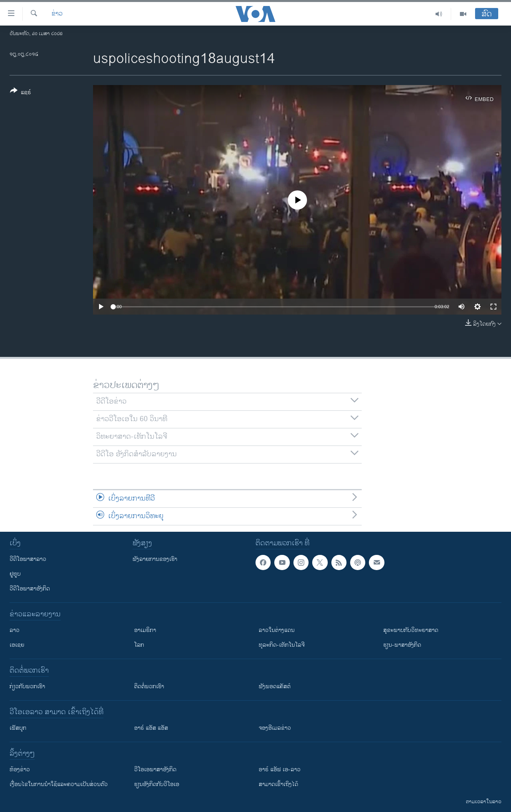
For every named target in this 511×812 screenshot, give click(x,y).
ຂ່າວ (57, 14)
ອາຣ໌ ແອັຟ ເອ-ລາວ (280, 769)
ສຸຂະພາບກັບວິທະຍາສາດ (411, 630)
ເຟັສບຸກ (18, 728)
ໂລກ (139, 645)
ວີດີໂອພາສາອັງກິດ (30, 589)
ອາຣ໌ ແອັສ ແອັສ (151, 728)
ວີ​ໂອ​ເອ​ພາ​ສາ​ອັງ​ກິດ (155, 769)
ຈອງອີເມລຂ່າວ (275, 728)
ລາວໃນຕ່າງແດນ (277, 630)
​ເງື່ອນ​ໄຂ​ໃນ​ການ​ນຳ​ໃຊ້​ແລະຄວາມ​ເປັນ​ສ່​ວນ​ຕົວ (59, 784)
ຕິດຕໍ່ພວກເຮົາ (149, 686)
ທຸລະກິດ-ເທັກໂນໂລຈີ (282, 645)
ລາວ (15, 630)
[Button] (21, 93)
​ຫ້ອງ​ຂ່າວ (20, 769)
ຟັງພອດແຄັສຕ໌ (275, 686)
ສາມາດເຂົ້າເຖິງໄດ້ (278, 784)
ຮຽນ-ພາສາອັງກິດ (402, 645)
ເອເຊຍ (17, 645)
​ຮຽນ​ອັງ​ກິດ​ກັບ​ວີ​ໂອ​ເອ (157, 784)
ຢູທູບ (15, 574)
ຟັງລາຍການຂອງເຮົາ (155, 559)
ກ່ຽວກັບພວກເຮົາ (27, 686)
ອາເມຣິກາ (145, 630)
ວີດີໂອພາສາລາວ (28, 559)
